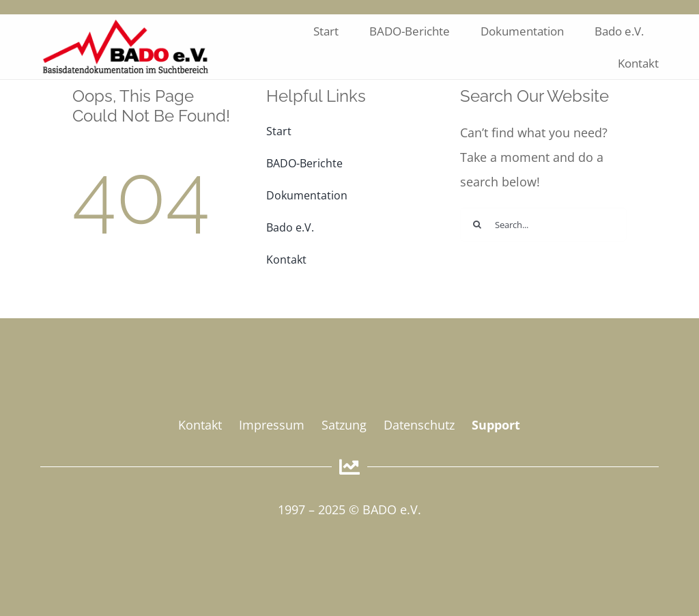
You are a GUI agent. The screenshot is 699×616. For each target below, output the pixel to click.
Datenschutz (419, 425)
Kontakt (200, 425)
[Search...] (543, 225)
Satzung (344, 425)
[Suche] (477, 225)
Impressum (272, 425)
